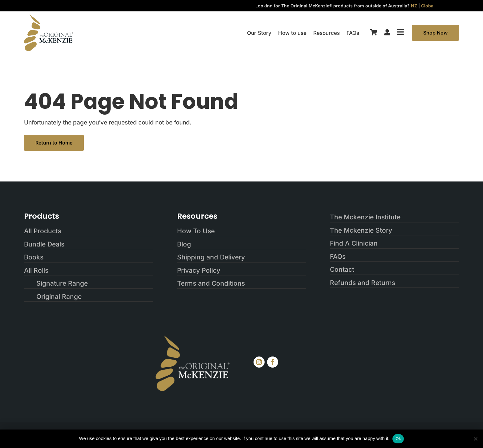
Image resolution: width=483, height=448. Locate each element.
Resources (327, 33)
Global (428, 6)
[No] (475, 439)
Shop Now (435, 33)
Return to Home (54, 143)
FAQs (353, 33)
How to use (292, 33)
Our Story (259, 33)
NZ (414, 6)
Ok (398, 439)
